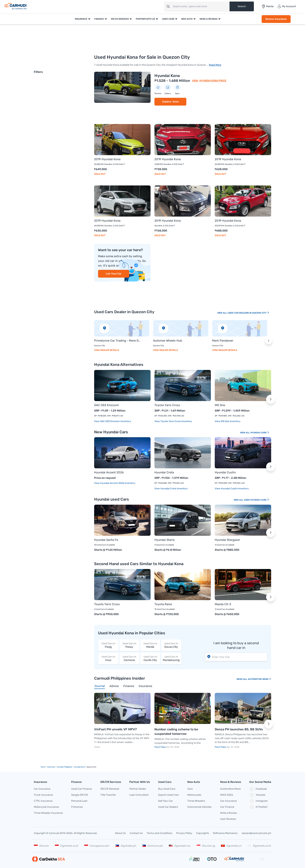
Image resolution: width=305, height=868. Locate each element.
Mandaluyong (171, 658)
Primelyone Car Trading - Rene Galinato (118, 341)
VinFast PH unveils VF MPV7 (115, 729)
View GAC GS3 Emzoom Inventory (113, 421)
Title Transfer (108, 795)
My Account (287, 6)
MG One (220, 405)
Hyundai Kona (167, 76)
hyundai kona (79, 767)
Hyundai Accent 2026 (109, 472)
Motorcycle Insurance (46, 807)
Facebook (258, 789)
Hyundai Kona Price (213, 81)
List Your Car (114, 274)
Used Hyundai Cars (257, 500)
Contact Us (136, 833)
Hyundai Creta (164, 472)
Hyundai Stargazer (227, 540)
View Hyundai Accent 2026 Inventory (115, 483)
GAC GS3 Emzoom (106, 405)
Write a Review (229, 813)
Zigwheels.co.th (259, 846)
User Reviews (228, 819)
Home (43, 767)
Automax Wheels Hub (168, 341)
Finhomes (77, 807)
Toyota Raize (163, 604)
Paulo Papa (160, 747)
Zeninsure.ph (152, 846)
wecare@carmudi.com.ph (256, 833)
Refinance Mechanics (225, 833)
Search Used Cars (169, 795)
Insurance (81, 19)
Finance (99, 19)
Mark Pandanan (223, 341)
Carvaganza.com (97, 846)
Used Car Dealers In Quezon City (248, 313)
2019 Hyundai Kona (107, 159)
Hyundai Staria (164, 540)
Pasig (108, 645)
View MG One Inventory (228, 421)
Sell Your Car (165, 801)
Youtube (257, 795)
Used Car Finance (82, 789)
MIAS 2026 (227, 795)
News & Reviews (209, 19)
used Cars (51, 767)
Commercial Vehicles (199, 807)
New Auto (187, 19)
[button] (269, 341)
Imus (108, 658)
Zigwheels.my (180, 846)
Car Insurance (42, 789)
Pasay (129, 645)
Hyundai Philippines (65, 767)
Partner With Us (145, 19)
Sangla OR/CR (80, 795)
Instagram (259, 801)
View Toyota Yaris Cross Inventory (173, 421)
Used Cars (168, 19)
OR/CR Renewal (110, 789)
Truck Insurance (43, 795)
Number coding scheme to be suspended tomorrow (176, 732)
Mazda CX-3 (223, 604)
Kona (176, 102)
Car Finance (227, 807)
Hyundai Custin (225, 472)
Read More (215, 65)
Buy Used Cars (167, 789)
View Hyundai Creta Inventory (171, 489)
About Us (120, 833)
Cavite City (150, 658)
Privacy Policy (184, 833)
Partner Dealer (138, 789)
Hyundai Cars (260, 433)
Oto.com (41, 846)
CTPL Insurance (43, 801)
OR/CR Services (120, 19)
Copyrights (203, 833)
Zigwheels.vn (231, 846)
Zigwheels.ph (126, 846)
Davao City (171, 645)
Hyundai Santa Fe (106, 540)
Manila (150, 645)
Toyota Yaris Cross (167, 405)
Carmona (129, 658)
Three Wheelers (196, 801)
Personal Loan (79, 801)
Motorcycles (194, 795)
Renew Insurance (276, 19)
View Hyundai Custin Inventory (232, 489)
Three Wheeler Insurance (48, 813)
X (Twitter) (258, 807)
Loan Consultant (139, 795)
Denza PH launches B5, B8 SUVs (239, 729)
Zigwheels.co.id (67, 846)
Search (242, 6)
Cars (190, 789)
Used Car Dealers (168, 807)
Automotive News (259, 679)
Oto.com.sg (206, 846)
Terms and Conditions (160, 833)
